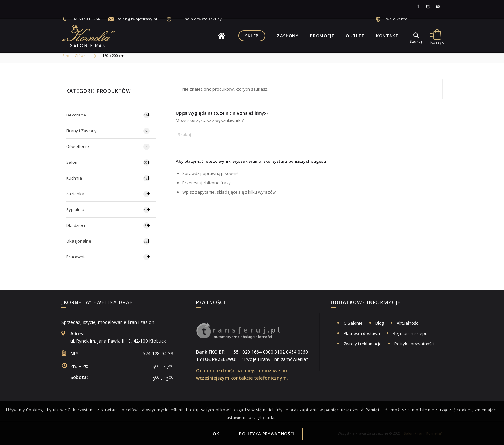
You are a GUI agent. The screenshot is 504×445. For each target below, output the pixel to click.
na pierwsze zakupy (198, 19)
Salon (111, 162)
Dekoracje (111, 115)
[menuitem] (85, 19)
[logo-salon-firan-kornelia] (89, 36)
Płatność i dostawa (362, 333)
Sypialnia (111, 209)
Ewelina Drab (97, 303)
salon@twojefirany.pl (137, 19)
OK (216, 434)
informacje (366, 303)
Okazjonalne (111, 241)
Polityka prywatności (414, 344)
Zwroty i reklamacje (363, 344)
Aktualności (408, 323)
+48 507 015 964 (85, 19)
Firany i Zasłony (108, 131)
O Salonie (353, 323)
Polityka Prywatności (267, 434)
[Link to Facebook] (419, 6)
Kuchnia (111, 178)
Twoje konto (396, 19)
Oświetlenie (108, 147)
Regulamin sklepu (410, 333)
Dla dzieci (111, 225)
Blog (380, 323)
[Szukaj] (234, 134)
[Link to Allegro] (438, 6)
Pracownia (111, 257)
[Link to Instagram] (428, 6)
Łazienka (111, 194)
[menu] (416, 36)
